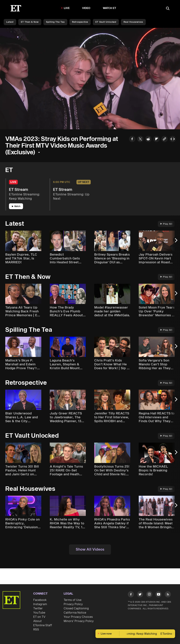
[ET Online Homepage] (16, 8)
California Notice (75, 613)
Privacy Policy (73, 604)
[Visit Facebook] (131, 595)
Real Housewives (133, 22)
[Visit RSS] (168, 595)
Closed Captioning (76, 608)
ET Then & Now (30, 22)
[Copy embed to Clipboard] (173, 140)
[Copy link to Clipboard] (165, 140)
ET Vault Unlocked (106, 22)
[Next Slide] (176, 242)
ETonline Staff (43, 625)
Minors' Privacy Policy (79, 621)
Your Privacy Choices (78, 617)
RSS (36, 630)
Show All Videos (90, 550)
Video (86, 8)
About (37, 621)
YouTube (39, 613)
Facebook (40, 600)
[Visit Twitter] (140, 595)
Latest (10, 22)
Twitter (38, 608)
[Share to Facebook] (132, 140)
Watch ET (110, 8)
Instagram (40, 604)
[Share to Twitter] (140, 140)
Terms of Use (73, 600)
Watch (16, 206)
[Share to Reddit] (148, 140)
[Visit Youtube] (158, 595)
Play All (166, 224)
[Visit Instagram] (149, 595)
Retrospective (80, 22)
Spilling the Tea (55, 22)
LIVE (67, 8)
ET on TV (39, 617)
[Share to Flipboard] (156, 140)
